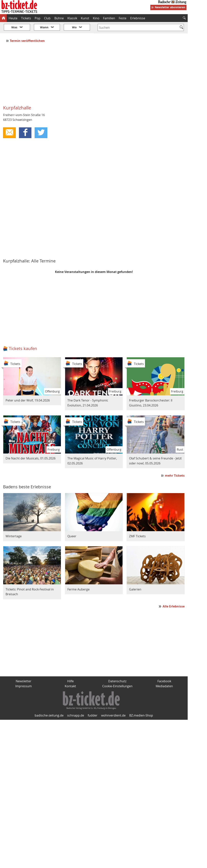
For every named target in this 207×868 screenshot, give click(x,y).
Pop (38, 18)
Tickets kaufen (23, 337)
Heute (13, 18)
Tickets (26, 18)
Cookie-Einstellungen (117, 675)
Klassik (72, 18)
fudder (93, 704)
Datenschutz (117, 670)
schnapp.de (76, 704)
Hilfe (70, 670)
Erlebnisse (138, 18)
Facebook (164, 670)
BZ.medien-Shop (141, 704)
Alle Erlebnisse (174, 595)
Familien (109, 18)
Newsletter (24, 670)
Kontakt (70, 675)
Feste (123, 18)
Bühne (59, 18)
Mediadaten (164, 675)
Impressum (24, 675)
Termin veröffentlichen (28, 29)
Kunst (85, 18)
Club (47, 18)
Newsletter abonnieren (170, 7)
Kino (96, 18)
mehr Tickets (175, 464)
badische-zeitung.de (49, 704)
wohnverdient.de (113, 704)
